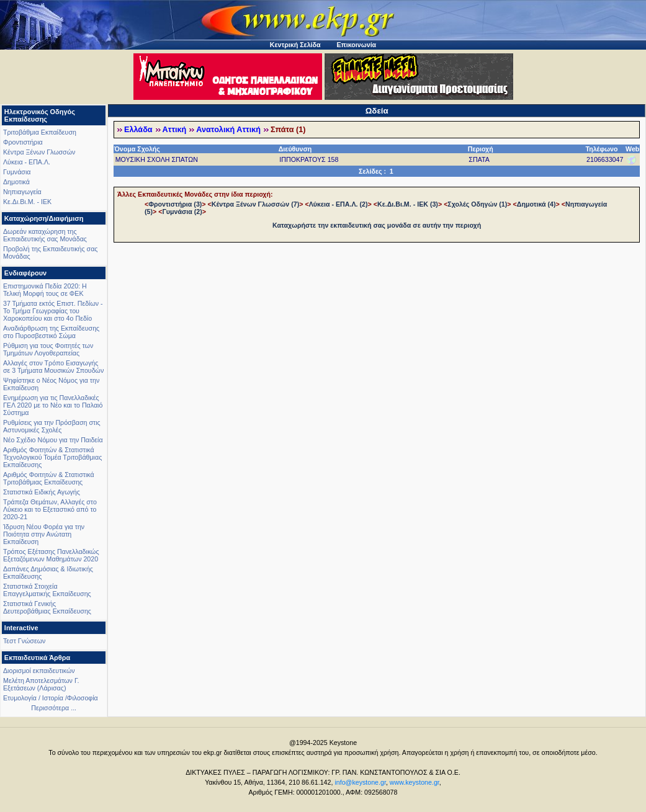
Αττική (175, 130)
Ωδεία (377, 111)
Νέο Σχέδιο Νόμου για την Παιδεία (53, 440)
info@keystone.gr (360, 782)
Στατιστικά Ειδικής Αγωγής (42, 492)
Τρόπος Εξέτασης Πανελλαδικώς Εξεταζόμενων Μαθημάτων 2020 (51, 555)
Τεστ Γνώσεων (24, 641)
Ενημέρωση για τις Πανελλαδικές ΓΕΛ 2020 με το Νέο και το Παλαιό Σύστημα (53, 405)
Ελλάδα (138, 130)
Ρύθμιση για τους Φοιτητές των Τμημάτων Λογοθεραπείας (48, 349)
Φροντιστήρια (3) (175, 204)
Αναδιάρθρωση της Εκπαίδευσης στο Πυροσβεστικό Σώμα (51, 332)
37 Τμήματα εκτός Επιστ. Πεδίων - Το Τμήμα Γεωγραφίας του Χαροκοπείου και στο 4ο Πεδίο (53, 311)
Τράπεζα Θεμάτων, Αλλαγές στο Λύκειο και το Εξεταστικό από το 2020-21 (50, 509)
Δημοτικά (16, 182)
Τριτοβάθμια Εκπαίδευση (40, 132)
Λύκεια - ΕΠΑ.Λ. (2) (339, 204)
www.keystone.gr (415, 782)
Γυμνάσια (17, 172)
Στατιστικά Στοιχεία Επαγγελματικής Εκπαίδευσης (47, 590)
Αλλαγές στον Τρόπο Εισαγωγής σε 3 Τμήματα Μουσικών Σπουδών (53, 367)
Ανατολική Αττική (228, 130)
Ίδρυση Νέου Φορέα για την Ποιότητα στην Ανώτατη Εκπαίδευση (44, 534)
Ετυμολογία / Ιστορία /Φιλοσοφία (51, 698)
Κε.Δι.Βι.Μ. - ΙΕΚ (27, 202)
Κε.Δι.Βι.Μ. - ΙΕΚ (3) (408, 204)
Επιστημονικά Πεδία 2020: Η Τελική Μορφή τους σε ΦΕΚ (45, 290)
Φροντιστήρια (23, 142)
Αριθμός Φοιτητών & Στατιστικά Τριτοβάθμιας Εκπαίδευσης (49, 478)
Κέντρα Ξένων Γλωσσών (39, 152)
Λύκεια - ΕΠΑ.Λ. (27, 162)
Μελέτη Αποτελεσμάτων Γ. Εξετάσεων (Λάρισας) (41, 684)
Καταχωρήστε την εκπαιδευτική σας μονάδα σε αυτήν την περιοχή (377, 225)
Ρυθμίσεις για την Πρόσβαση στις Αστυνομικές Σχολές (52, 426)
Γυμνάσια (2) (182, 212)
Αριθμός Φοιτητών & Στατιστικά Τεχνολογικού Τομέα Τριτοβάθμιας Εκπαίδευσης (52, 457)
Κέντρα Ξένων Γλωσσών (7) (255, 204)
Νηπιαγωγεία (22, 192)
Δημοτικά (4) (536, 204)
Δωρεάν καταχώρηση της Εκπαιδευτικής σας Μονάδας (45, 235)
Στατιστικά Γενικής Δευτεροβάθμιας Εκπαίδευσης (47, 607)
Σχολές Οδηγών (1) (477, 204)
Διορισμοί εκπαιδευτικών (39, 671)
